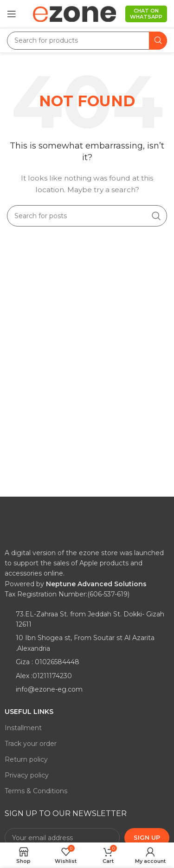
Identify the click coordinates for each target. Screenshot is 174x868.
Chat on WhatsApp (146, 14)
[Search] (87, 41)
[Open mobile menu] (12, 14)
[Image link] (39, 530)
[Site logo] (74, 13)
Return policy (26, 759)
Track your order (31, 744)
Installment (23, 728)
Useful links (29, 712)
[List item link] (87, 619)
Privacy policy (27, 775)
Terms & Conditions (36, 791)
